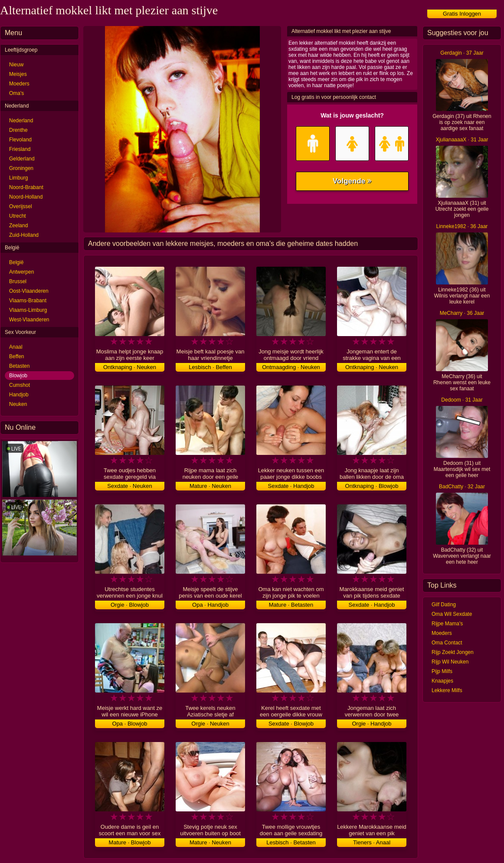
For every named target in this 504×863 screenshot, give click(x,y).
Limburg (18, 178)
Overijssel (21, 206)
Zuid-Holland (24, 235)
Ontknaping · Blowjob (372, 486)
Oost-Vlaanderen (29, 291)
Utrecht (18, 216)
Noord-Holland (26, 197)
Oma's (16, 93)
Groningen (21, 168)
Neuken (18, 404)
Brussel (18, 281)
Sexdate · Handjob (291, 486)
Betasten (19, 366)
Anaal (16, 347)
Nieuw (16, 65)
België (16, 262)
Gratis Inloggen (462, 14)
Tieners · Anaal (372, 842)
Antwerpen (21, 272)
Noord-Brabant (26, 187)
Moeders (19, 84)
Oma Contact (447, 643)
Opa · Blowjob (130, 724)
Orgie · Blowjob (130, 605)
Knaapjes (442, 681)
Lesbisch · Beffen (210, 367)
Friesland (20, 149)
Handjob (19, 395)
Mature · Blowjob (130, 842)
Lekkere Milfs (447, 690)
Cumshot (20, 385)
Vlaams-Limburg (28, 310)
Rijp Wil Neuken (450, 662)
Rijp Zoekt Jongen (453, 652)
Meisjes (18, 74)
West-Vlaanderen (29, 320)
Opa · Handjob (210, 605)
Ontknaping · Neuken (130, 367)
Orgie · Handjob (371, 724)
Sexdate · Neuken (129, 486)
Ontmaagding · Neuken (291, 367)
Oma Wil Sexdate (452, 614)
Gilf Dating (444, 605)
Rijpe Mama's (447, 624)
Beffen (16, 356)
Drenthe (18, 130)
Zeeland (18, 226)
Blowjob (18, 376)
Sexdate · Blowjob (291, 724)
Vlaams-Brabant (28, 301)
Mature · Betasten (291, 605)
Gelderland (22, 159)
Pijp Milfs (442, 671)
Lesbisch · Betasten (291, 842)
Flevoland (20, 140)
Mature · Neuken (210, 486)
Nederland (21, 121)
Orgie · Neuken (210, 724)
